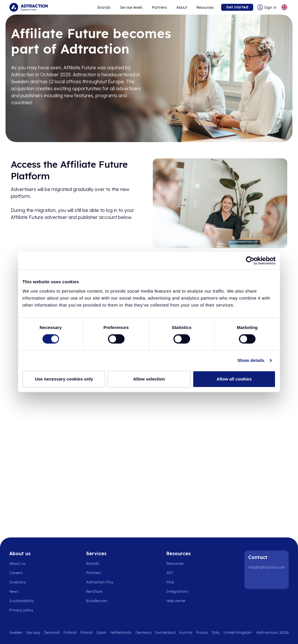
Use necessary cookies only (64, 379)
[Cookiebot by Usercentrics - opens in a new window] (250, 261)
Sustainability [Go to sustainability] (22, 601)
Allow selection (149, 379)
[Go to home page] (29, 7)
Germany (143, 632)
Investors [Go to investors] (18, 582)
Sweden (16, 632)
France (202, 632)
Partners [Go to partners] (94, 573)
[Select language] (284, 7)
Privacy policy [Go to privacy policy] (21, 610)
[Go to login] (267, 7)
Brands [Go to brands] (93, 563)
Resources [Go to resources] (205, 7)
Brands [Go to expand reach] (104, 7)
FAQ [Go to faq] (170, 582)
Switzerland (165, 632)
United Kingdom (238, 632)
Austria (186, 632)
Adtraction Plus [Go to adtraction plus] (100, 582)
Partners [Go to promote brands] (159, 7)
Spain (101, 632)
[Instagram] (269, 580)
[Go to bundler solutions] (100, 601)
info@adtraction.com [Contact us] (267, 567)
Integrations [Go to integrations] (177, 591)
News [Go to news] (14, 591)
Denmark (52, 632)
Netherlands (121, 632)
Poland (86, 632)
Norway (33, 632)
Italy (216, 632)
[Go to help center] (179, 601)
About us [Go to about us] (17, 563)
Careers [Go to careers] (16, 573)
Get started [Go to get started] (237, 7)
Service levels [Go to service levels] (131, 7)
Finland (70, 632)
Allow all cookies (234, 379)
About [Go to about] (182, 7)
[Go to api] (179, 573)
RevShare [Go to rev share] (94, 591)
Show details (251, 360)
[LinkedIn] (254, 580)
